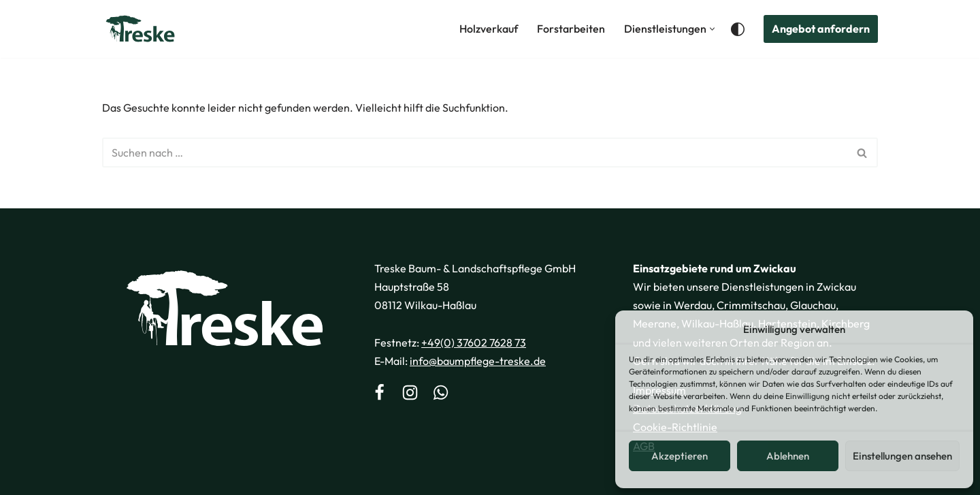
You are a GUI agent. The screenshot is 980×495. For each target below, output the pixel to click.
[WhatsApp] (441, 394)
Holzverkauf (489, 29)
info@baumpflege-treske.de (478, 361)
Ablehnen (788, 456)
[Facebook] (379, 394)
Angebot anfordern (821, 29)
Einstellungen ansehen (902, 456)
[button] (712, 29)
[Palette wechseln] (738, 29)
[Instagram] (410, 394)
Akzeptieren (680, 456)
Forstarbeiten (571, 29)
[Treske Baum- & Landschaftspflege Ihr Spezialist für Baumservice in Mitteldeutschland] (140, 29)
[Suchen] (475, 153)
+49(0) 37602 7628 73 (474, 342)
